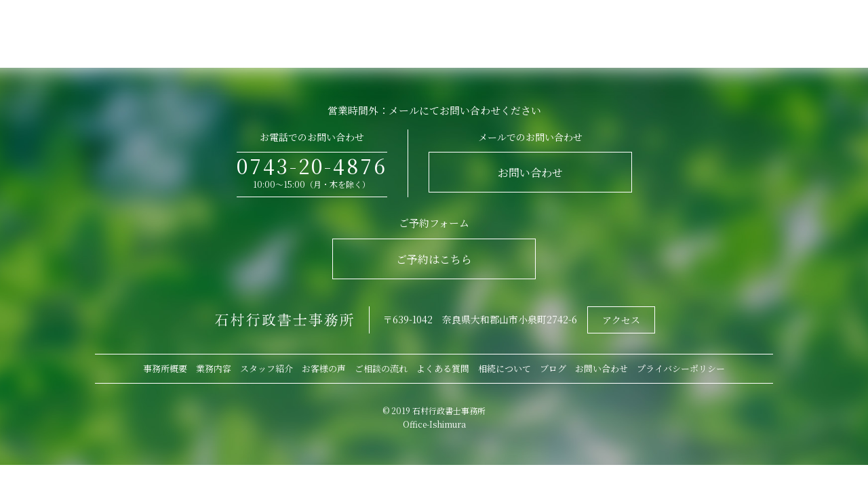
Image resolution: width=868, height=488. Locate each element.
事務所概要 (165, 368)
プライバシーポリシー (681, 368)
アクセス (621, 320)
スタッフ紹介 (267, 368)
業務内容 (214, 368)
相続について (505, 368)
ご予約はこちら (434, 259)
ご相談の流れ (381, 368)
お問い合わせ (530, 172)
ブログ (553, 368)
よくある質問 (443, 368)
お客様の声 (324, 368)
